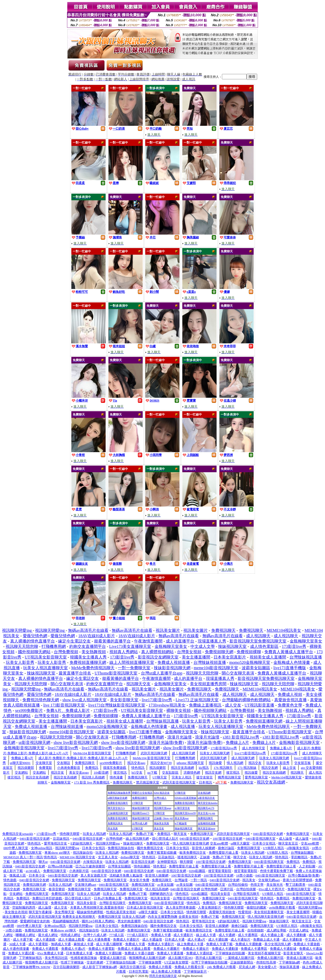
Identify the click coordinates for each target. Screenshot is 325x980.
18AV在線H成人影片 (97, 636)
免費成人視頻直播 (174, 662)
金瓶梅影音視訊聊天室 (299, 742)
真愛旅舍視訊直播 (290, 700)
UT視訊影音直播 (259, 705)
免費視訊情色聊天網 (41, 700)
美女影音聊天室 (124, 700)
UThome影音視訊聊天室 (116, 673)
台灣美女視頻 (189, 652)
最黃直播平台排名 (75, 673)
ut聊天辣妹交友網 (118, 798)
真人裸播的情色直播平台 (32, 641)
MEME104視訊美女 (284, 630)
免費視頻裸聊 (249, 652)
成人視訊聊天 (258, 636)
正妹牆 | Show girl (164, 818)
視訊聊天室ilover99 (185, 813)
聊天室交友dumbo (208, 803)
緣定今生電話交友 (74, 641)
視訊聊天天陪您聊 (22, 646)
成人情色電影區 (264, 646)
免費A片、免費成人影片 (68, 710)
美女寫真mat (182, 818)
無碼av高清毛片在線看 (88, 630)
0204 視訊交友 (162, 793)
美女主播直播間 (196, 657)
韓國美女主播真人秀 (88, 657)
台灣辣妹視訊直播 (306, 657)
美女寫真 (113, 828)
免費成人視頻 (290, 694)
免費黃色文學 (290, 705)
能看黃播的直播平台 (112, 641)
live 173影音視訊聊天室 (64, 705)
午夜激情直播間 (148, 641)
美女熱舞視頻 (94, 652)
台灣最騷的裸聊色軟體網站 (246, 700)
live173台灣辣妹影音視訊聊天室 (117, 705)
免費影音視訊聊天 (118, 803)
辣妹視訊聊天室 (232, 646)
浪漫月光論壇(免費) (166, 742)
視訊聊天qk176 (206, 808)
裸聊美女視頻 (178, 710)
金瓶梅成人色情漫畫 (292, 662)
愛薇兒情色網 (35, 636)
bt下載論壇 (181, 823)
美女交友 (159, 828)
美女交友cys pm (207, 813)
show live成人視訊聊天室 (85, 700)
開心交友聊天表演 (238, 673)
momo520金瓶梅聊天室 (250, 662)
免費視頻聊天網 (219, 652)
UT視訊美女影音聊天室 (46, 657)
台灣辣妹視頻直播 (210, 662)
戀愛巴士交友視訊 (142, 793)
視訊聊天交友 (138, 684)
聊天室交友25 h (116, 808)
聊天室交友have (207, 828)
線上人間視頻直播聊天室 (132, 662)
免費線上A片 (237, 742)
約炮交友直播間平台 (88, 646)
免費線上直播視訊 (205, 705)
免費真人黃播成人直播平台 (289, 652)
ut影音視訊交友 (206, 798)
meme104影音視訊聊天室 (216, 668)
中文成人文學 (203, 646)
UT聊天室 (180, 793)
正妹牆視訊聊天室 (118, 813)
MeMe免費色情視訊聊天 (93, 668)
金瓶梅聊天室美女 (306, 641)
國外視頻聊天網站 (34, 652)
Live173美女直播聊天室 (130, 646)
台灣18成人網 (140, 823)
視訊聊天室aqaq (163, 808)
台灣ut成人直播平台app (162, 673)
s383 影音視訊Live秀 (241, 737)
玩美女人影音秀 (20, 662)
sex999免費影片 (29, 710)
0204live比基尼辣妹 (185, 798)
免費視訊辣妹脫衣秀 (119, 793)
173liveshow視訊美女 (167, 705)
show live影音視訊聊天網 (76, 742)
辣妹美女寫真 (161, 823)
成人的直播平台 (180, 641)
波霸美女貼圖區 (256, 668)
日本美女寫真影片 (230, 657)
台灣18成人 (160, 798)
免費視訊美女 (115, 823)
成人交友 (233, 705)
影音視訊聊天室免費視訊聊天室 (258, 641)
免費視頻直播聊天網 (88, 662)
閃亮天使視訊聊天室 (163, 976)
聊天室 (158, 803)
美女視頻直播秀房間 (208, 684)
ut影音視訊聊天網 (34, 742)
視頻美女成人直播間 (268, 657)
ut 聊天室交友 (182, 808)
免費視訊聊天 (223, 630)
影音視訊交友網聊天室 (158, 657)
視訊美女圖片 (168, 630)
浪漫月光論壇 (180, 737)
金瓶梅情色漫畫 (207, 823)
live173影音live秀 (157, 700)
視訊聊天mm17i (141, 813)
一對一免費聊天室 (134, 668)
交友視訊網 (204, 793)
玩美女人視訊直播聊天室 (45, 668)
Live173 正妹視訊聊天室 (197, 700)
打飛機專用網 (54, 646)
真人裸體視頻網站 (157, 652)
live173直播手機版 (290, 668)
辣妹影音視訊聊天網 (172, 668)
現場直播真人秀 (212, 641)
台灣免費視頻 (66, 652)
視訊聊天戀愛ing (17, 630)
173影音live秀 (294, 646)
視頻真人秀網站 (124, 652)
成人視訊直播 (183, 726)
